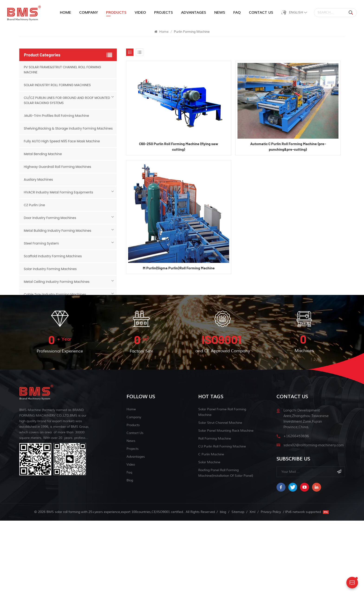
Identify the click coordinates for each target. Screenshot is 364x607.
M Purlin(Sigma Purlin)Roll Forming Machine (179, 268)
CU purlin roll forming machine (222, 533)
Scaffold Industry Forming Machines (53, 256)
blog (130, 567)
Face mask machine (40, 346)
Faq (237, 13)
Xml (252, 598)
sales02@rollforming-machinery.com (314, 532)
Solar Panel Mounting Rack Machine (226, 517)
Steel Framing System (41, 243)
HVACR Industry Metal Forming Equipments (58, 192)
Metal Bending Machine (43, 154)
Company (89, 13)
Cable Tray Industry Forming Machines (55, 294)
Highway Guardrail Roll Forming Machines (58, 167)
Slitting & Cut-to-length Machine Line (55, 333)
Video (140, 13)
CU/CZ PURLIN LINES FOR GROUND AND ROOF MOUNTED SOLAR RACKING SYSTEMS (67, 100)
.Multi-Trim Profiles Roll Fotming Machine (57, 116)
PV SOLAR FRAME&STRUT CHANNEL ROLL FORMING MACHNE (63, 70)
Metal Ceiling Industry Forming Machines (57, 282)
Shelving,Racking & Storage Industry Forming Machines (68, 128)
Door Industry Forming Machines (50, 218)
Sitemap (238, 598)
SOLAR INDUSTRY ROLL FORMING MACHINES (57, 85)
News (220, 13)
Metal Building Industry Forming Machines (58, 231)
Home (65, 13)
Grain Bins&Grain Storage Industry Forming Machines (67, 358)
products (116, 13)
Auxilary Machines (39, 179)
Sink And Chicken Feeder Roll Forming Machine (62, 320)
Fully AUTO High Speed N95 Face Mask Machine (62, 141)
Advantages (194, 13)
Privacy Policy (271, 598)
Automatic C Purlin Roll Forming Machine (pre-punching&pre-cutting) (288, 146)
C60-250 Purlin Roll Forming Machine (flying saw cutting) (179, 146)
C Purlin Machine (211, 541)
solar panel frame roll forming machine (222, 498)
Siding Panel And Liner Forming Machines (57, 307)
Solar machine (209, 549)
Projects (164, 13)
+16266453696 (296, 523)
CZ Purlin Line (34, 205)
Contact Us (261, 13)
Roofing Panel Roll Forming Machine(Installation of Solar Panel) (226, 559)
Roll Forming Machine (215, 525)
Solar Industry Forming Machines (50, 269)
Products (133, 511)
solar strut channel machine (220, 509)
